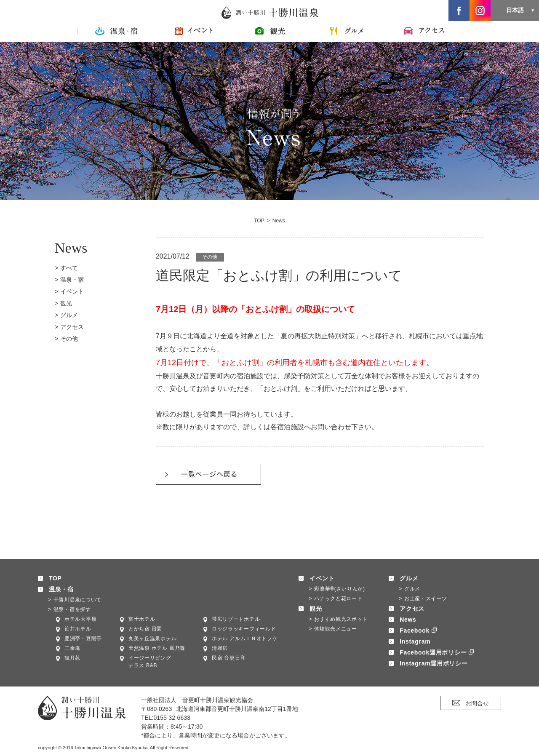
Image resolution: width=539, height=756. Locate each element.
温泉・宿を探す (72, 609)
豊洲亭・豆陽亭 (83, 638)
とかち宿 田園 (145, 629)
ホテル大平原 (80, 619)
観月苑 (72, 658)
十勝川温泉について (77, 600)
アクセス (72, 327)
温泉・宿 (72, 280)
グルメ (69, 315)
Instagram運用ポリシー (434, 663)
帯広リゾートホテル (236, 619)
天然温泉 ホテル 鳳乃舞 (157, 648)
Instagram (415, 641)
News (408, 620)
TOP (259, 221)
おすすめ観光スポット (341, 619)
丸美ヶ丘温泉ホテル (152, 638)
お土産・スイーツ (426, 598)
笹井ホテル (78, 629)
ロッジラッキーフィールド (244, 629)
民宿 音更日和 (229, 658)
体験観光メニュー (336, 629)
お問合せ (477, 703)
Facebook (415, 630)
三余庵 (72, 648)
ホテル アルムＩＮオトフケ (245, 638)
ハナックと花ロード (338, 598)
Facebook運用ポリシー (433, 652)
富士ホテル (142, 619)
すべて (69, 268)
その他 (69, 339)
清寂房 (220, 648)
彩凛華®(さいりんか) (340, 589)
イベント (72, 291)
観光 (66, 303)
